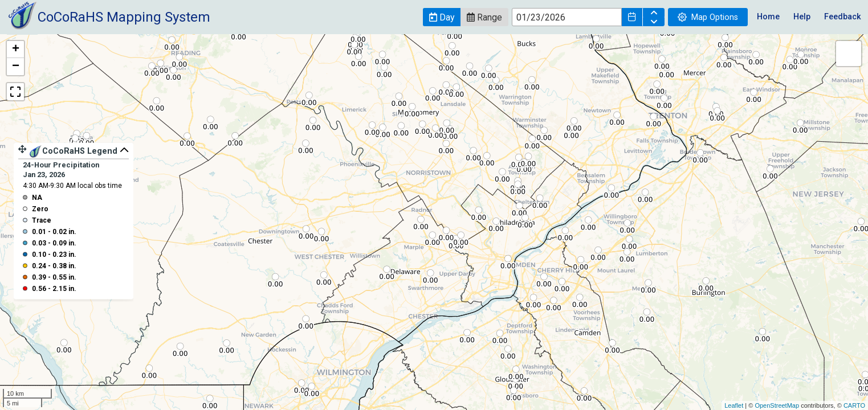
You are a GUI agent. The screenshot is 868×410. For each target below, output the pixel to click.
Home (768, 17)
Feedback (843, 17)
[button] (442, 17)
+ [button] (16, 50)
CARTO (854, 405)
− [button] (16, 67)
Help (802, 17)
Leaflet (734, 405)
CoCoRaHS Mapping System (124, 17)
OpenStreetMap (777, 405)
